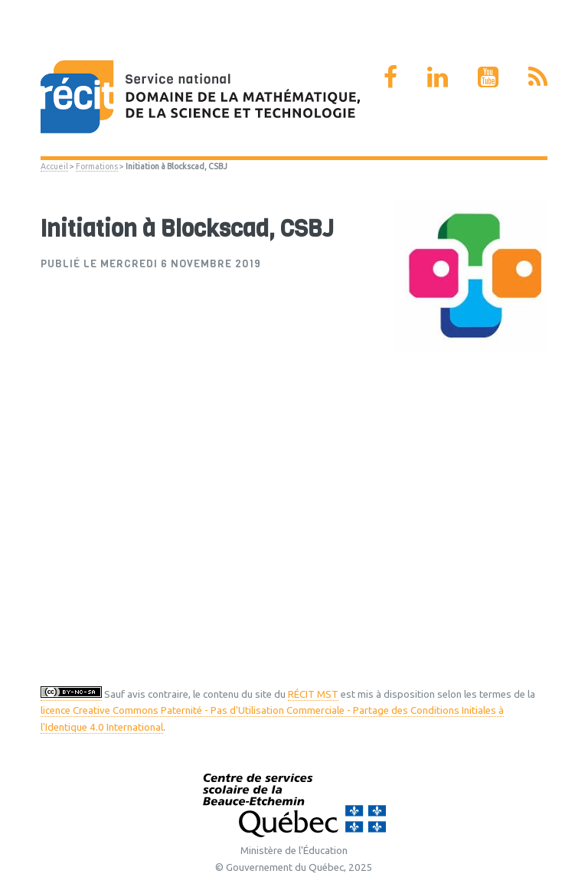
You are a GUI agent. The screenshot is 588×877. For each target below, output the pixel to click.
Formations (97, 166)
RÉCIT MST (313, 694)
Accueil (54, 166)
